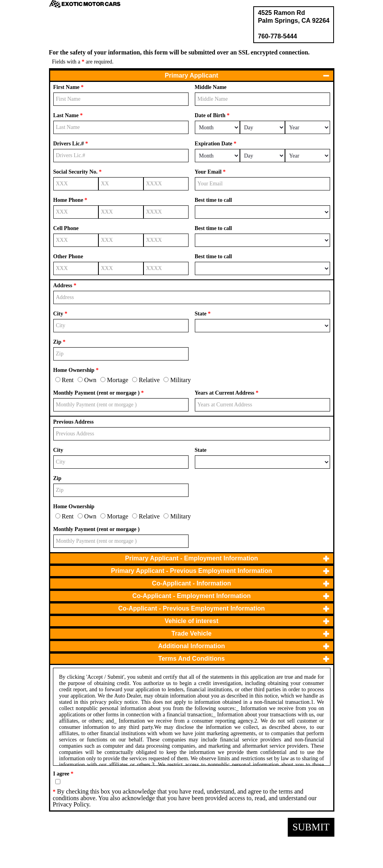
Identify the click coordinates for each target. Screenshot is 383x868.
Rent (64, 380)
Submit (311, 827)
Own (87, 380)
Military (177, 380)
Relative (146, 380)
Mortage (114, 380)
